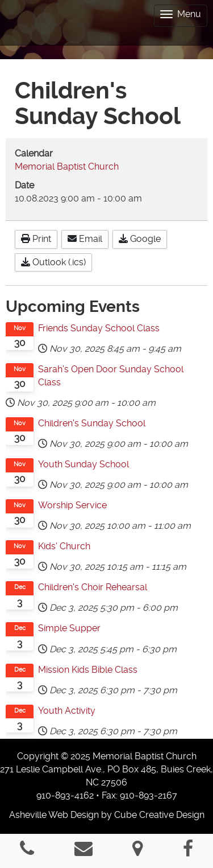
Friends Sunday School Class (99, 328)
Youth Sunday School (83, 464)
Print (36, 239)
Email (85, 239)
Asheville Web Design (54, 815)
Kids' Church (64, 546)
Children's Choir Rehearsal (93, 587)
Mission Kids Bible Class (88, 670)
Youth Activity (67, 711)
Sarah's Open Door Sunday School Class (111, 376)
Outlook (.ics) (53, 262)
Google (140, 239)
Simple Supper (69, 628)
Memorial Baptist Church (67, 166)
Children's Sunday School (92, 423)
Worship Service (72, 505)
